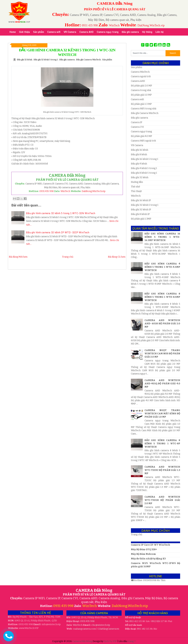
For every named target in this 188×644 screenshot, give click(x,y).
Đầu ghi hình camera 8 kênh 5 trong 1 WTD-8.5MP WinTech (162, 297)
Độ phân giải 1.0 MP (141, 95)
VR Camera (137, 145)
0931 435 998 (90, 25)
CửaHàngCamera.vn (108, 629)
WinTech (114, 25)
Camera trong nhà (141, 90)
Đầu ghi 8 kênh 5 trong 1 (144, 173)
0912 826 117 (157, 621)
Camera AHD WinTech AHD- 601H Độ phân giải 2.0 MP (162, 324)
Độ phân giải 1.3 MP (141, 104)
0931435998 (150, 580)
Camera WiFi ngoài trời (143, 141)
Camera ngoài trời (141, 76)
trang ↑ (132, 641)
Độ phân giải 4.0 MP (141, 136)
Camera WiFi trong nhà (144, 109)
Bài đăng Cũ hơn (117, 257)
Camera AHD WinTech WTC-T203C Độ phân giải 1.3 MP (162, 470)
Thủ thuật (136, 191)
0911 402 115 (143, 629)
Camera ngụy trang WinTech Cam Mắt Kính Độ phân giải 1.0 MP (162, 414)
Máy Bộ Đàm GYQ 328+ (144, 549)
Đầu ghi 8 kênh (139, 155)
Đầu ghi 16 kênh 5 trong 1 (145, 159)
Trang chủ (68, 257)
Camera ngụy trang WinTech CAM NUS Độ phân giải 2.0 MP (162, 354)
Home (13, 32)
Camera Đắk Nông (83, 641)
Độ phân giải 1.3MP (141, 219)
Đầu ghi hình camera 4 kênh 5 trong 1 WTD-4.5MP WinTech (162, 267)
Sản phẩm (107, 60)
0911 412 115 (136, 621)
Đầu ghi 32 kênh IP (141, 210)
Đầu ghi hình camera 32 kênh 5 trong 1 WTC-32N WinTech (61, 213)
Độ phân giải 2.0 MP (141, 86)
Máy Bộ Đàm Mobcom (143, 554)
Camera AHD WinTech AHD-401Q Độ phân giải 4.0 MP (162, 384)
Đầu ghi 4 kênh (139, 164)
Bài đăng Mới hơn (18, 257)
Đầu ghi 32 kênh (25, 60)
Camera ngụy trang (141, 132)
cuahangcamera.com (84, 629)
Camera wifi (137, 99)
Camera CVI (137, 127)
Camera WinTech (140, 72)
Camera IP (137, 122)
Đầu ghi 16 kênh (140, 150)
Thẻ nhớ (135, 187)
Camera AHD (138, 81)
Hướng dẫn (137, 182)
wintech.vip (101, 625)
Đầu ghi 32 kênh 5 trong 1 (46, 60)
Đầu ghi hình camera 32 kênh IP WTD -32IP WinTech (58, 232)
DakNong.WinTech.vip (151, 25)
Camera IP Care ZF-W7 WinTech (151, 545)
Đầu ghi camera (67, 60)
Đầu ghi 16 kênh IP (141, 200)
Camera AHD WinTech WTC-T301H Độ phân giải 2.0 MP (162, 500)
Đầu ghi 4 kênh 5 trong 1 (144, 168)
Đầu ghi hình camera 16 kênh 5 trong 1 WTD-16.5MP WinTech (162, 237)
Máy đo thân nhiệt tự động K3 (148, 559)
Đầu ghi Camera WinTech (89, 60)
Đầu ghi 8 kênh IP (140, 214)
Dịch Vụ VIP (110, 641)
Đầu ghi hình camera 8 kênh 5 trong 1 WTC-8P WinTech (162, 444)
